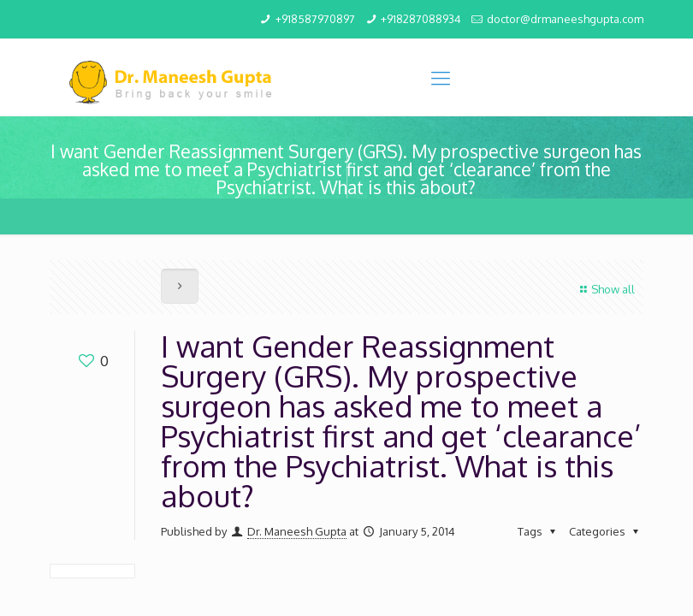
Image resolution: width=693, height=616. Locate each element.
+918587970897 (315, 19)
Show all (605, 289)
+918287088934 (421, 19)
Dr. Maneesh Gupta (297, 531)
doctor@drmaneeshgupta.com (565, 19)
